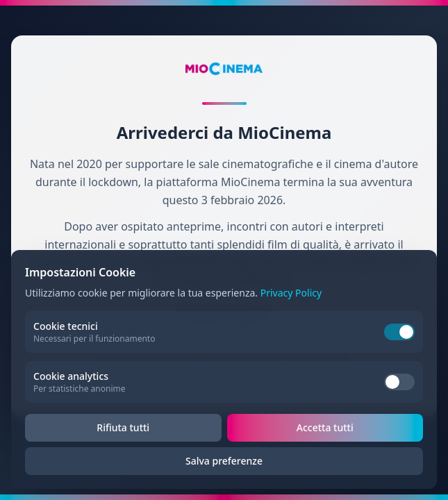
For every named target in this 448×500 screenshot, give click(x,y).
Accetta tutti (325, 427)
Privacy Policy (291, 293)
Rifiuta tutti (123, 427)
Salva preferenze (224, 461)
